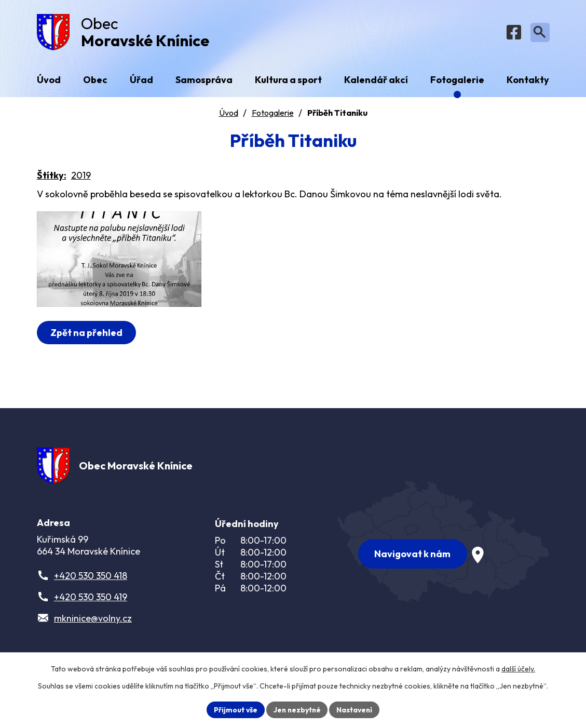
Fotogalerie (273, 115)
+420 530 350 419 (91, 601)
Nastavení (356, 709)
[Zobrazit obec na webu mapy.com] (443, 543)
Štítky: (52, 177)
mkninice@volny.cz (93, 622)
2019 (81, 177)
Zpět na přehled (87, 343)
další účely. (518, 669)
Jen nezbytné (297, 709)
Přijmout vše (234, 709)
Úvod (229, 115)
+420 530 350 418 (91, 579)
